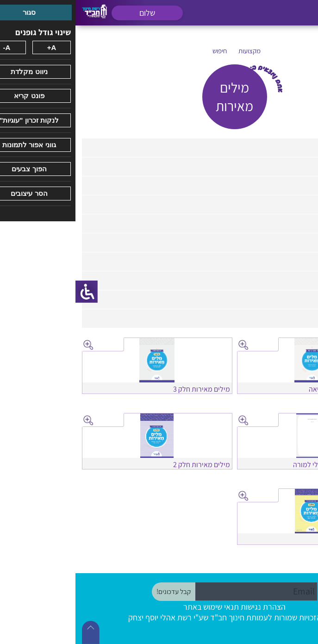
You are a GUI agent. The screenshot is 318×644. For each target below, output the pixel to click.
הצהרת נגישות (188, 607)
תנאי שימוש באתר (136, 607)
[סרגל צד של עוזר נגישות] (11, 292)
